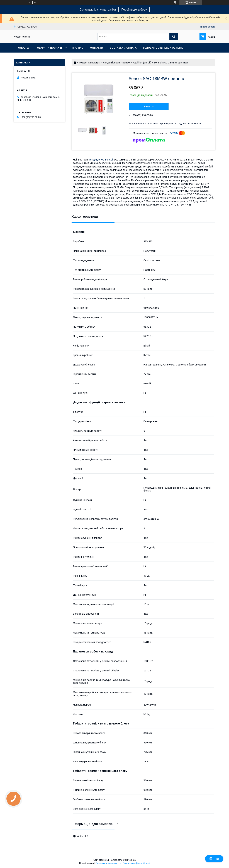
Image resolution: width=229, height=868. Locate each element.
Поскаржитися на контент (108, 863)
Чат (214, 859)
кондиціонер (97, 160)
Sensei (126, 63)
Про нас (78, 48)
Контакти (96, 48)
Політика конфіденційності (136, 863)
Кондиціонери (111, 63)
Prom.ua (131, 860)
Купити (149, 106)
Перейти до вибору (134, 10)
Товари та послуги (49, 48)
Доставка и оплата (123, 48)
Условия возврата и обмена (163, 48)
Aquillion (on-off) (142, 63)
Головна (23, 48)
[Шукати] (174, 37)
